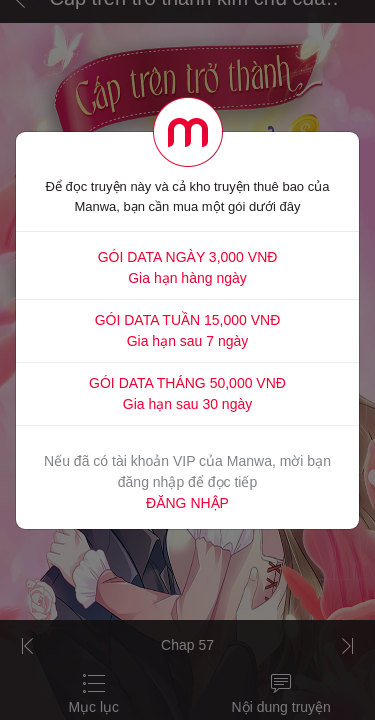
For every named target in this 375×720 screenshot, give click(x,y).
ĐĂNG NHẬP (187, 503)
